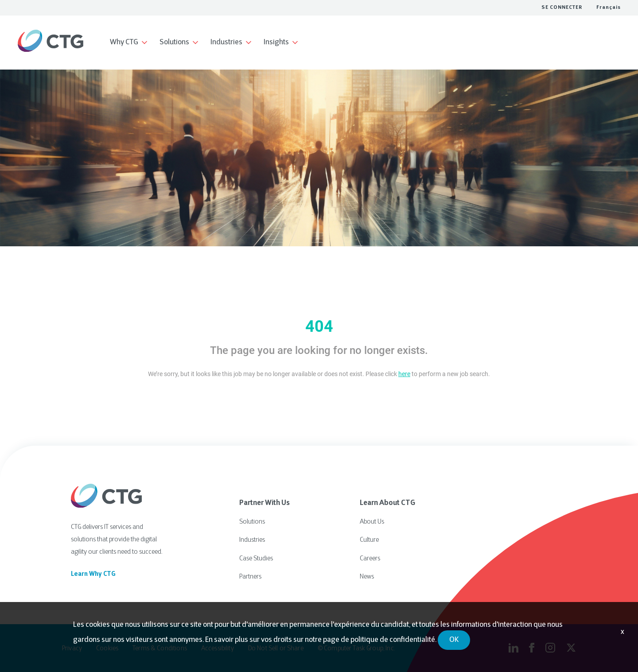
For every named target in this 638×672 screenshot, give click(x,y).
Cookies (107, 647)
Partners (250, 575)
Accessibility (218, 647)
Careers (370, 557)
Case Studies (256, 557)
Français (609, 8)
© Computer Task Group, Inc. (356, 647)
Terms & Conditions (160, 647)
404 (319, 326)
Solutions (252, 522)
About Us (372, 522)
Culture (369, 539)
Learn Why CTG (93, 574)
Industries (252, 539)
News (367, 575)
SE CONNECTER (562, 8)
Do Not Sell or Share (276, 647)
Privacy (72, 647)
